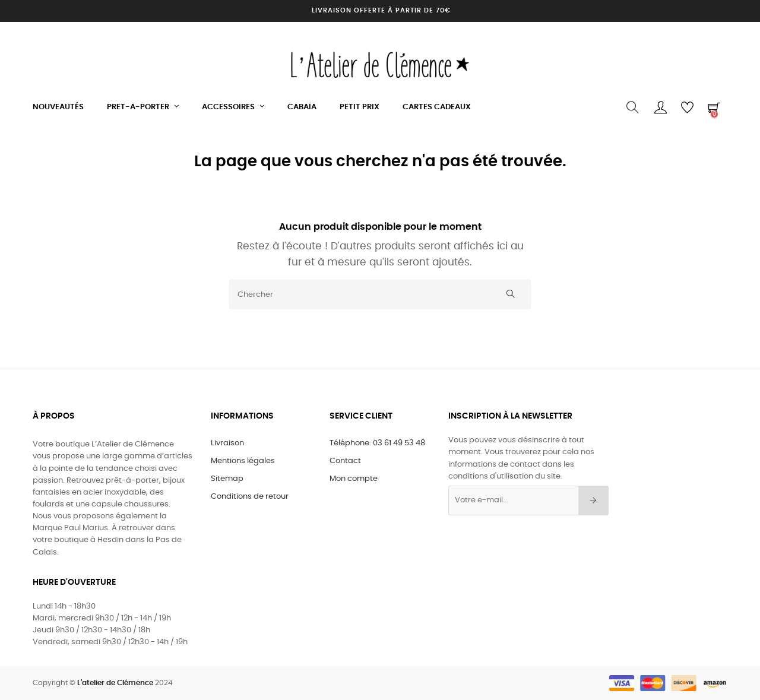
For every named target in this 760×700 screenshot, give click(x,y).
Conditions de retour (250, 497)
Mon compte (354, 479)
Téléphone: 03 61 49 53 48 (377, 443)
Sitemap (227, 479)
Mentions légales (243, 461)
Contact (345, 461)
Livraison (227, 443)
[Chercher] (380, 294)
